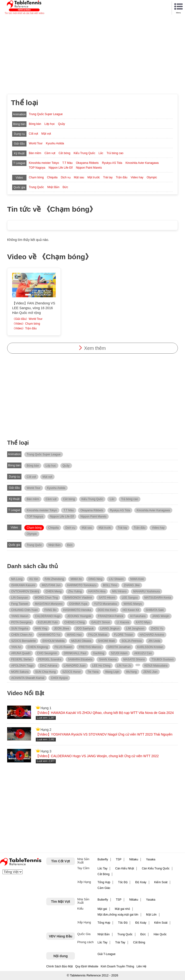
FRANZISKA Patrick (111, 616)
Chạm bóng (36, 177)
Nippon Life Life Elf (61, 168)
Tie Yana (93, 672)
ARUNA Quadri (21, 653)
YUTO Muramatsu (105, 604)
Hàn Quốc (160, 934)
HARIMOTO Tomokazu (82, 585)
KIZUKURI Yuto (48, 622)
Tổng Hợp (104, 882)
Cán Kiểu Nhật (125, 868)
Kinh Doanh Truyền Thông (117, 966)
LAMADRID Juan (75, 666)
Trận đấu (122, 177)
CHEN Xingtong (38, 647)
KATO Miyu (143, 622)
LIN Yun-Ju (124, 666)
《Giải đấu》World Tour (27, 319)
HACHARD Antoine (152, 635)
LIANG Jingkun (110, 629)
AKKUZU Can (143, 653)
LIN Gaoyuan (20, 598)
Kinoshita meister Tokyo (44, 163)
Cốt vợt (33, 134)
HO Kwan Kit (131, 610)
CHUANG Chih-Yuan (24, 610)
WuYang (131, 672)
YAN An (16, 647)
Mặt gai (102, 909)
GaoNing (99, 653)
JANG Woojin (161, 616)
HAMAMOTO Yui (49, 635)
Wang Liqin (112, 672)
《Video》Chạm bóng (26, 324)
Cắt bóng (64, 153)
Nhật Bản (53, 187)
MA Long (17, 579)
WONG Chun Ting (46, 598)
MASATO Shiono (134, 659)
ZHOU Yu (157, 629)
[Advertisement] (92, 51)
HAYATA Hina (97, 591)
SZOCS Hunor (72, 672)
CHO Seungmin (47, 653)
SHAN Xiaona (108, 659)
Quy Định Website (87, 966)
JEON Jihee (62, 629)
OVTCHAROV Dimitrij (25, 591)
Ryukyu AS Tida (112, 163)
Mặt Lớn (151, 915)
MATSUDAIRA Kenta (158, 598)
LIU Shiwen (116, 579)
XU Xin (33, 579)
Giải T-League (107, 954)
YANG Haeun (20, 616)
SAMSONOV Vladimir (78, 598)
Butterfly (103, 859)
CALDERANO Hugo (48, 616)
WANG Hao (74, 635)
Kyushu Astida (55, 143)
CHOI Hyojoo (59, 678)
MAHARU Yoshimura (146, 591)
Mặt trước (94, 177)
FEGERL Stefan (21, 659)
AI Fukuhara (138, 616)
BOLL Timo (110, 585)
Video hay (137, 177)
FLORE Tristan (123, 635)
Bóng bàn (35, 124)
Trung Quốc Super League (46, 114)
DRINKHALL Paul (75, 653)
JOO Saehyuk (85, 629)
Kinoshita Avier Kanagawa (142, 163)
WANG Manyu (133, 604)
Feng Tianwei (20, 604)
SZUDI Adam (119, 653)
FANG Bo (50, 610)
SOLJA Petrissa (132, 641)
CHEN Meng (54, 591)
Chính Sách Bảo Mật (59, 966)
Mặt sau (79, 177)
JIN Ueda (154, 641)
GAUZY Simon (101, 622)
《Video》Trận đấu (24, 328)
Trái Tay (120, 942)
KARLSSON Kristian (150, 647)
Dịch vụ (66, 177)
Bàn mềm (35, 153)
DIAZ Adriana (49, 666)
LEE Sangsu (130, 598)
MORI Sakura (20, 672)
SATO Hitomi (107, 598)
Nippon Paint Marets (89, 168)
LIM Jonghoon (135, 629)
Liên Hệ (141, 966)
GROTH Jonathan (119, 647)
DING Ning (95, 579)
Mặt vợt (46, 134)
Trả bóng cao (115, 153)
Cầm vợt (50, 153)
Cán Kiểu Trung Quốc (156, 868)
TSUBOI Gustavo (162, 659)
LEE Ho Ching (101, 666)
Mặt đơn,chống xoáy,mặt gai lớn (118, 915)
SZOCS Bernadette (23, 641)
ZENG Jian (150, 672)
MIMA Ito (76, 579)
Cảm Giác (104, 888)
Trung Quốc (36, 187)
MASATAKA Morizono (49, 604)
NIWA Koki (137, 579)
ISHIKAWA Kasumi (23, 585)
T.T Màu (67, 163)
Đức (65, 187)
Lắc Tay (102, 868)
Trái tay (108, 177)
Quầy (62, 124)
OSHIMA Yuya (78, 604)
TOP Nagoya (37, 168)
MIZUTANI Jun (51, 585)
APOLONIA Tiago (22, 666)
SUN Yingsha (20, 629)
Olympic (152, 177)
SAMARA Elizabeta (80, 659)
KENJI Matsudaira (156, 666)
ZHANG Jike (132, 585)
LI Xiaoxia (123, 622)
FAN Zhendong (54, 579)
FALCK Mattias (98, 635)
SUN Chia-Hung (46, 672)
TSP (119, 859)
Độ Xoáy (141, 882)
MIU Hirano (119, 591)
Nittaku (134, 859)
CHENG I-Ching (75, 622)
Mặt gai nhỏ (122, 909)
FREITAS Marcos (90, 647)
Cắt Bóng (103, 874)
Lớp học (49, 124)
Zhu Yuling (75, 591)
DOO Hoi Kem (107, 610)
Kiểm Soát (161, 882)
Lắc (101, 153)
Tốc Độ (123, 882)
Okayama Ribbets (87, 163)
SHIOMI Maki (106, 641)
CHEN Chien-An (22, 635)
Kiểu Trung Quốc (85, 153)
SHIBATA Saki (155, 610)
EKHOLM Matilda (54, 641)
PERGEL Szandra (50, 659)
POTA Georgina (21, 622)
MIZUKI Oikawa (81, 641)
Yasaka (151, 859)
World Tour (36, 143)
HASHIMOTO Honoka (77, 610)
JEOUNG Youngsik (79, 616)
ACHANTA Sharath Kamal (28, 678)
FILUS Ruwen (64, 647)
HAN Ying (41, 629)
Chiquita (52, 177)
